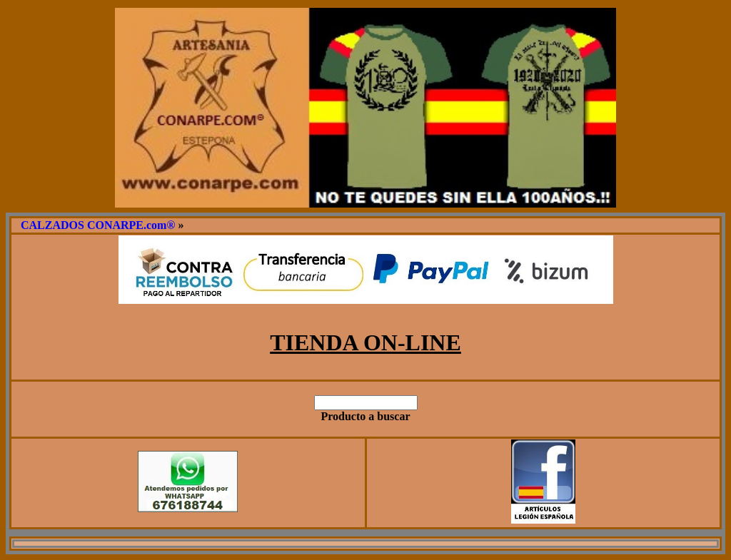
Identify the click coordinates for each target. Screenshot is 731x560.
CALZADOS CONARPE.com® (98, 225)
